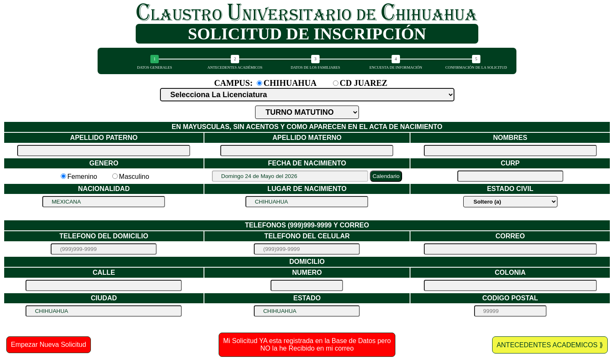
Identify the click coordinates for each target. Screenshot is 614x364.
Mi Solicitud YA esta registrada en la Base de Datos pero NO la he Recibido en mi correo (307, 345)
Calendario (386, 176)
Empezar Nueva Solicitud (49, 345)
